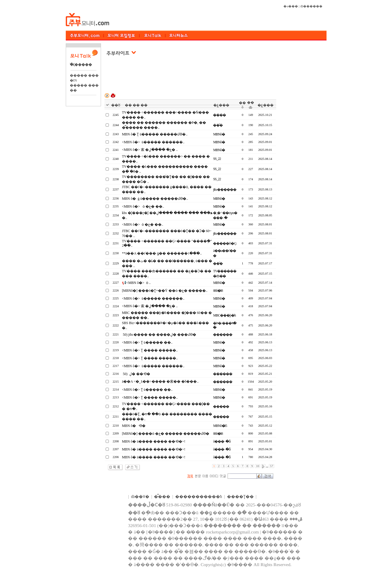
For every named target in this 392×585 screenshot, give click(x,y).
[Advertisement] (191, 78)
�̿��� (162, 497)
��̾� (218, 125)
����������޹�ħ (199, 497)
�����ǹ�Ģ (225, 243)
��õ (242, 105)
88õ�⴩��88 (218, 291)
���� (219, 115)
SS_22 (217, 159)
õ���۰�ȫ (222, 441)
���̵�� (221, 407)
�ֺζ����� (81, 65)
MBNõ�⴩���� (218, 134)
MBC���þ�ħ (224, 315)
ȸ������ (311, 6)
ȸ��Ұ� (140, 497)
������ (223, 335)
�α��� (291, 6)
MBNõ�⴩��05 (220, 426)
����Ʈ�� (240, 497)
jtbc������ (225, 190)
